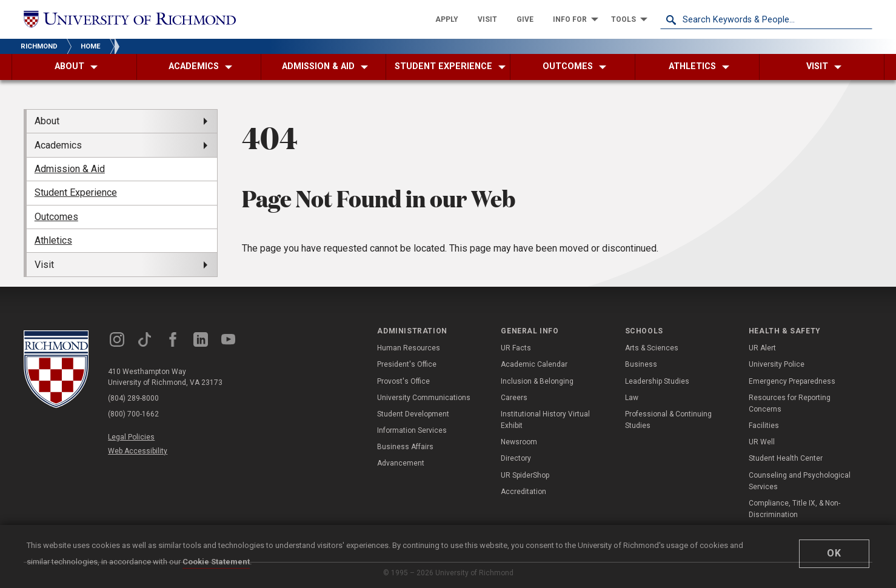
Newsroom (519, 442)
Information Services (412, 430)
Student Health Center (786, 458)
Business (641, 364)
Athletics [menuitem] (53, 240)
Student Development (413, 414)
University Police (777, 364)
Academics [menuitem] (58, 145)
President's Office (407, 364)
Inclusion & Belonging (537, 381)
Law (632, 398)
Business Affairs (405, 447)
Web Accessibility (138, 451)
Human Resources (409, 348)
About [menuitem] (47, 121)
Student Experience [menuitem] (76, 192)
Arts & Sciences (652, 348)
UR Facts (516, 348)
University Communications (424, 398)
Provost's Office (403, 381)
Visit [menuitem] (44, 265)
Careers (514, 398)
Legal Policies (131, 437)
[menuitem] (447, 19)
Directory (516, 458)
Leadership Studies (657, 381)
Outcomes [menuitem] (56, 217)
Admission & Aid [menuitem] (70, 169)
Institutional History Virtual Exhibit (545, 420)
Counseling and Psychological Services (800, 481)
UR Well (762, 442)
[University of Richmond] (130, 20)
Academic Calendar (534, 364)
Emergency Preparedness (792, 381)
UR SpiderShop (525, 475)
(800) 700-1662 (133, 414)
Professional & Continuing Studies (668, 420)
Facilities (764, 426)
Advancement (401, 463)
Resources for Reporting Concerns (790, 403)
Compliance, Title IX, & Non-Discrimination (794, 509)
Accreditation (523, 492)
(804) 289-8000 (133, 398)
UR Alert (762, 348)
